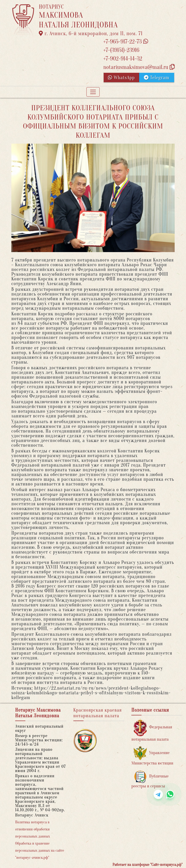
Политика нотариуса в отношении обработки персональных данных (33, 829)
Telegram (157, 78)
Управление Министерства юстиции (152, 756)
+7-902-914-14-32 (123, 59)
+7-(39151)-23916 (121, 50)
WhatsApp (121, 78)
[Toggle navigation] (93, 92)
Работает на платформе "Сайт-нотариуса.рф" (148, 865)
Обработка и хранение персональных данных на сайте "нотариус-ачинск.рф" (40, 851)
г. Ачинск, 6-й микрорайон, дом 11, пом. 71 (91, 34)
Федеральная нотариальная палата (152, 730)
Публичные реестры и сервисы (150, 779)
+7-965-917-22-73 (126, 42)
